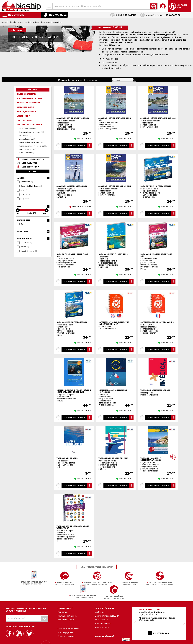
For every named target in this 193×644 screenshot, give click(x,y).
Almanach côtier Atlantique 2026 (73, 118)
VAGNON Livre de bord (67, 458)
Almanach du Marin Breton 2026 (72, 186)
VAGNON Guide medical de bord (155, 390)
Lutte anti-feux (24, 120)
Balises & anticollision (28, 103)
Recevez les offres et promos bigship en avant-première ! (26, 596)
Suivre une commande (67, 602)
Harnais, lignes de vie (27, 111)
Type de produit (33, 239)
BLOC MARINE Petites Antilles (113, 254)
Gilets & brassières (26, 94)
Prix (33, 206)
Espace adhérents (102, 614)
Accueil (5, 22)
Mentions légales (140, 637)
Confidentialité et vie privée (144, 632)
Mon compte (63, 598)
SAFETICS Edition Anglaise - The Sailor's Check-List (114, 323)
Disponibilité (33, 220)
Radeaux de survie (25, 107)
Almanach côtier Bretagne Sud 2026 (158, 118)
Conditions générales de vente (172, 632)
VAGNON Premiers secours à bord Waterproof (73, 527)
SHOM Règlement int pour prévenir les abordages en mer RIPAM (74, 391)
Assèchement (23, 116)
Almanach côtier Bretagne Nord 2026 (115, 119)
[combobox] (49, 6)
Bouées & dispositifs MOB (29, 98)
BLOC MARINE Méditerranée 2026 (72, 322)
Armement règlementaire (29, 22)
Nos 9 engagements (66, 619)
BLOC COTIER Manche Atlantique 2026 (72, 255)
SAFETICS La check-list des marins (157, 322)
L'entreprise (100, 598)
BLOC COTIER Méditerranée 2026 (156, 186)
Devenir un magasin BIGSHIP (107, 602)
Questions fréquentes (66, 622)
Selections (33, 232)
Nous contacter (102, 606)
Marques (33, 178)
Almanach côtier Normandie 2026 (115, 186)
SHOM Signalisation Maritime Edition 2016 (113, 391)
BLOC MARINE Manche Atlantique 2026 (156, 255)
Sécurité (13, 22)
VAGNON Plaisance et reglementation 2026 (151, 459)
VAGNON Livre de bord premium (113, 458)
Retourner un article (66, 606)
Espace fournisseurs (103, 610)
